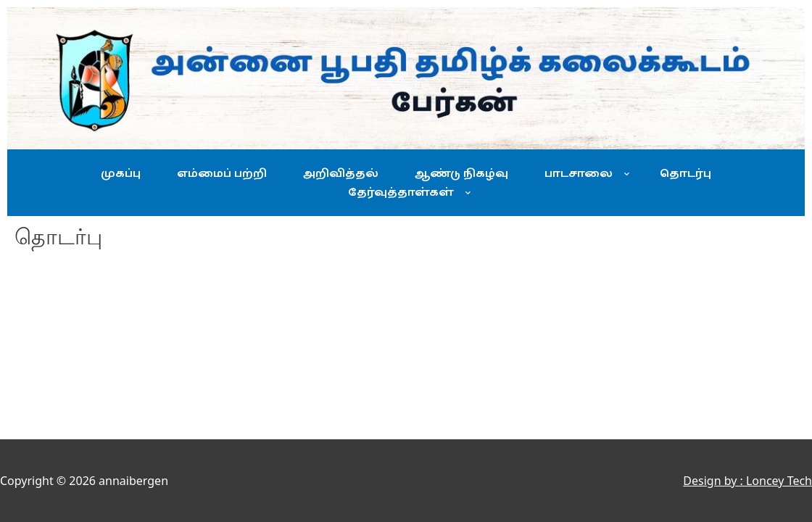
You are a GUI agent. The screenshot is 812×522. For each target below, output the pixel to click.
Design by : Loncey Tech (747, 481)
